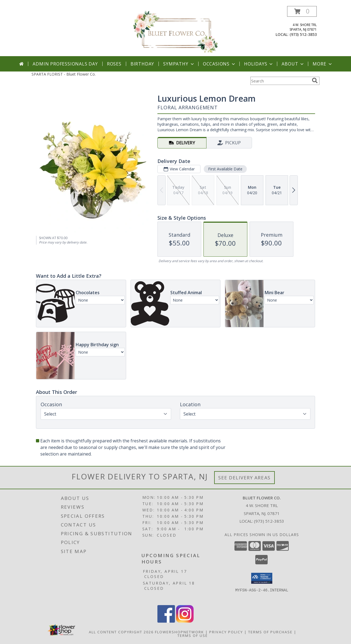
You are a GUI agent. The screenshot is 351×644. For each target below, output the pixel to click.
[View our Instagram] (185, 621)
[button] (302, 11)
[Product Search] (280, 81)
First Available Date (225, 169)
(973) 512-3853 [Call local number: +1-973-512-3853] (303, 34)
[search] (315, 81)
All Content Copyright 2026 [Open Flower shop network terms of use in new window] (121, 632)
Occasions (220, 64)
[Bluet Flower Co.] (175, 31)
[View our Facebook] (166, 621)
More (323, 64)
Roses (114, 64)
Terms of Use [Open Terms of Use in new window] (193, 636)
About (293, 64)
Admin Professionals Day (65, 64)
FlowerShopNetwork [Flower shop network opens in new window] (179, 632)
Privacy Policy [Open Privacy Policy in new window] (226, 632)
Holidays (259, 64)
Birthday (142, 64)
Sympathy (179, 64)
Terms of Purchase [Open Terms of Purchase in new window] (270, 632)
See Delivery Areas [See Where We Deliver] (244, 478)
